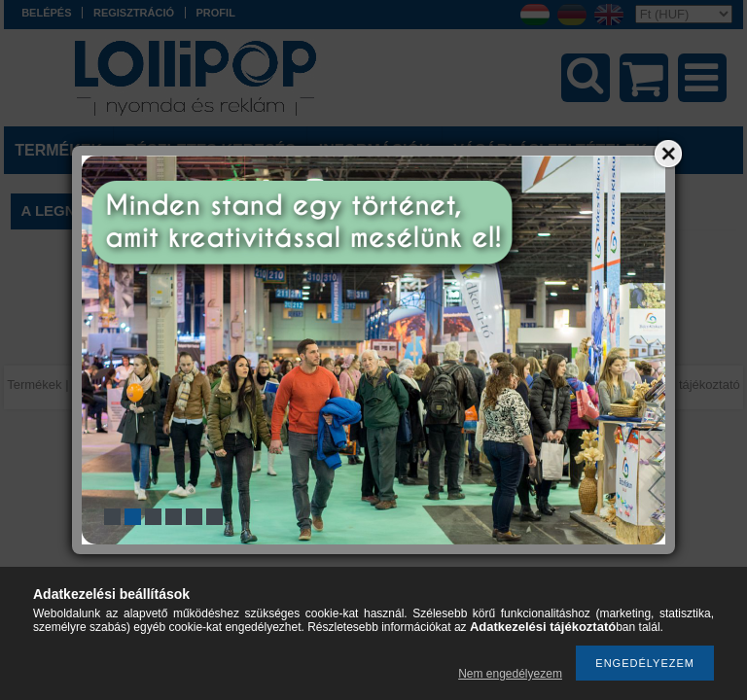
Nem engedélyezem (510, 674)
